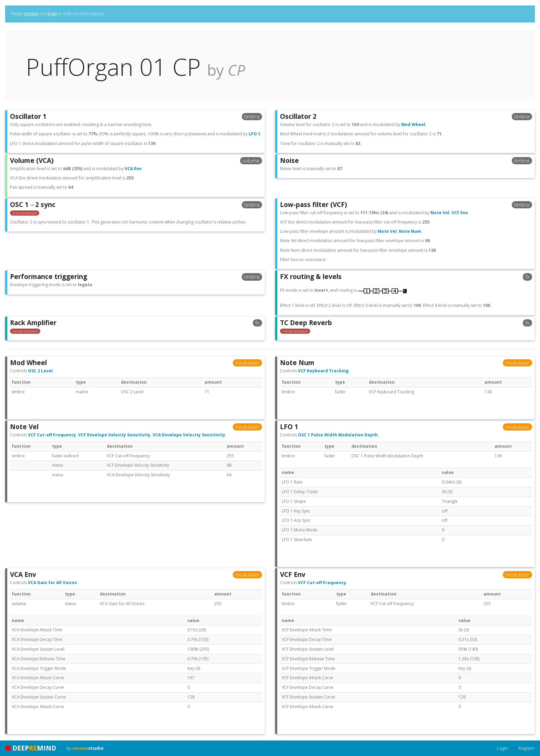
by (85, 748)
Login (502, 748)
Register (527, 748)
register (31, 14)
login (53, 14)
